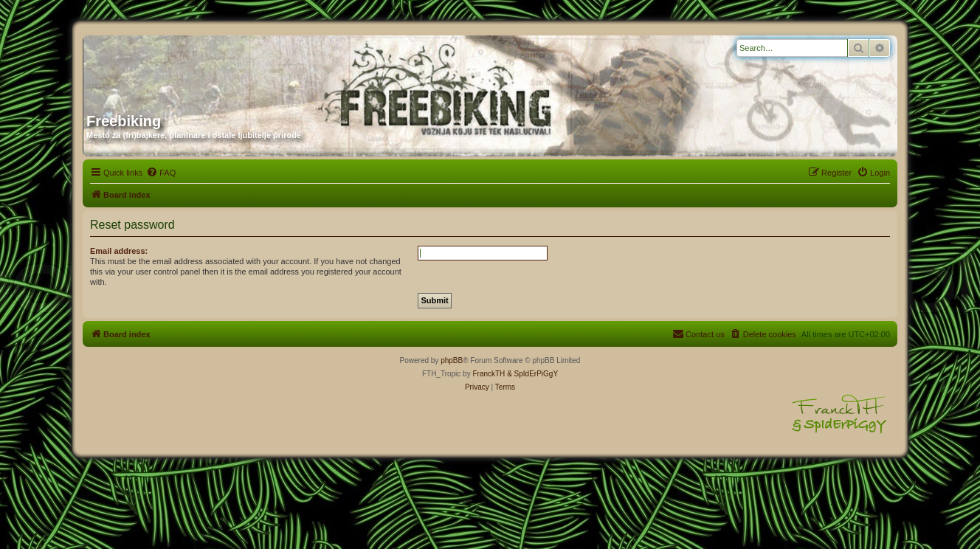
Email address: (119, 251)
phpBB (452, 360)
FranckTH (489, 374)
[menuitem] (161, 173)
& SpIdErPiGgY (532, 374)
